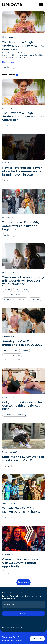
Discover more (8, 62)
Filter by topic (10, 75)
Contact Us (37, 639)
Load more (23, 582)
